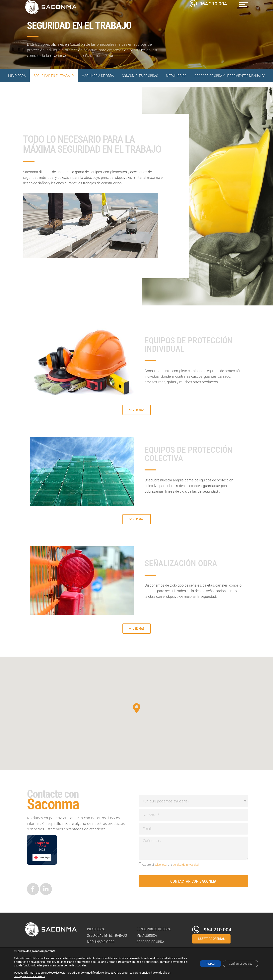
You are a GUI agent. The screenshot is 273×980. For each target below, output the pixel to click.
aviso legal (161, 865)
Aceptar (210, 964)
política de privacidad (186, 865)
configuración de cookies (29, 976)
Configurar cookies (241, 964)
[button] (244, 4)
